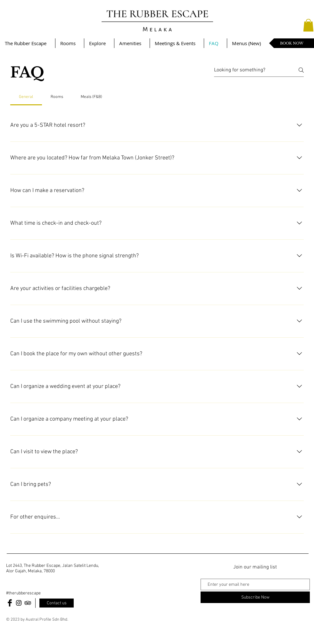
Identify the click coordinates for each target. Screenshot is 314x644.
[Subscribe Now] (255, 597)
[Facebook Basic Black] (10, 603)
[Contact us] (57, 603)
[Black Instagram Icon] (19, 603)
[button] (308, 25)
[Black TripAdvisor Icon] (28, 603)
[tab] (26, 97)
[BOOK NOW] (292, 43)
